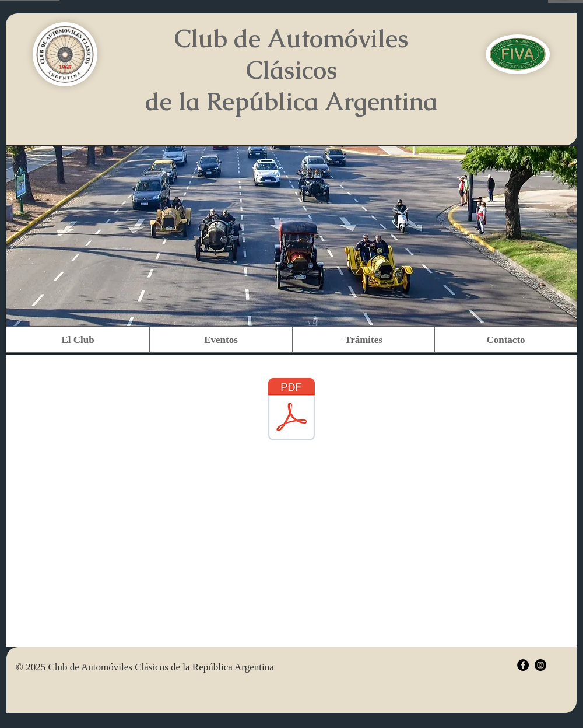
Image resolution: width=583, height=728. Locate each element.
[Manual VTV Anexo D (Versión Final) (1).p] (291, 411)
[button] (78, 340)
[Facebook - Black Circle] (523, 665)
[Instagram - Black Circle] (540, 665)
